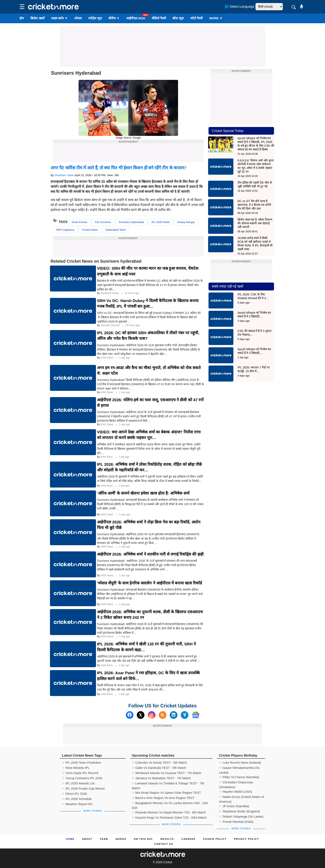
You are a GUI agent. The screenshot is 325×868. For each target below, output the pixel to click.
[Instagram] (152, 715)
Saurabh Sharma (110, 325)
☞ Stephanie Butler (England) (239, 811)
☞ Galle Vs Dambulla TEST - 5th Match (159, 768)
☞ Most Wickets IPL (76, 768)
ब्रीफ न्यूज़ (178, 18)
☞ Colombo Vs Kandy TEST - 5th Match (159, 763)
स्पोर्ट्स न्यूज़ (95, 18)
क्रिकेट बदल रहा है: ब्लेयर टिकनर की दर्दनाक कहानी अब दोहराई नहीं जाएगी (255, 223)
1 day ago (125, 358)
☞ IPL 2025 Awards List (78, 783)
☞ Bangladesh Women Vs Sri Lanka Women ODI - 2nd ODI (170, 804)
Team (104, 839)
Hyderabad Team (116, 230)
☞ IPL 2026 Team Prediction (81, 763)
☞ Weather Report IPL (77, 804)
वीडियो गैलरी (159, 18)
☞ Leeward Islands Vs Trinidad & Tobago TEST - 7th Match (168, 784)
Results (167, 839)
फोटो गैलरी (196, 18)
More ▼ (216, 18)
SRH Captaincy (65, 230)
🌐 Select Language (240, 7)
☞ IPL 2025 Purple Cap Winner (84, 788)
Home (70, 839)
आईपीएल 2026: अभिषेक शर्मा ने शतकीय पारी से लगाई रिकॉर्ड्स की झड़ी (150, 554)
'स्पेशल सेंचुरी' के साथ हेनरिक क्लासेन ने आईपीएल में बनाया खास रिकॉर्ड (149, 583)
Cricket (168, 862)
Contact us (164, 844)
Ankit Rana (107, 457)
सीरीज (114, 18)
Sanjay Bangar (186, 222)
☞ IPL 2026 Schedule (77, 799)
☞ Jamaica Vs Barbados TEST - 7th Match (161, 778)
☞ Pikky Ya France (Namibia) (239, 777)
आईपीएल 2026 (136, 18)
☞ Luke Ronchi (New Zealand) (240, 763)
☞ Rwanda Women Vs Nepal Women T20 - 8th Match (169, 812)
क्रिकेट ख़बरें (37, 18)
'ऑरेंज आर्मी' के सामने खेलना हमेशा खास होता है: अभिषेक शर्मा (143, 493)
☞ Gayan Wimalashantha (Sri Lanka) (239, 768)
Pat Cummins (103, 222)
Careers (188, 839)
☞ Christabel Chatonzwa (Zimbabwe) (236, 783)
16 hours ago (132, 293)
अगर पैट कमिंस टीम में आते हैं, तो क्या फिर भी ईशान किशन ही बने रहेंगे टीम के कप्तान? (118, 168)
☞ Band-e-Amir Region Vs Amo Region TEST (163, 798)
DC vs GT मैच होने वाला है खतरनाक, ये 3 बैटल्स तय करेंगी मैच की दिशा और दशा (254, 205)
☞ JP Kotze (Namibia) (234, 806)
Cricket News (90, 230)
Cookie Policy (215, 839)
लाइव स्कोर (59, 18)
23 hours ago (132, 325)
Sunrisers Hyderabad (131, 222)
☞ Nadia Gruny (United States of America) (241, 797)
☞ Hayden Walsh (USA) (235, 792)
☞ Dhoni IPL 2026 (74, 794)
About (87, 839)
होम (22, 18)
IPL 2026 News (161, 222)
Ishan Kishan (79, 222)
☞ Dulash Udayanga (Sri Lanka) (241, 816)
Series (121, 839)
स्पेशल (78, 18)
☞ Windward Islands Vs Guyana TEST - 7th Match (167, 773)
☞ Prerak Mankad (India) (236, 822)
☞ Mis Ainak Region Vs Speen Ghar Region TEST (166, 793)
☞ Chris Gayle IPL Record (80, 773)
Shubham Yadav (64, 175)
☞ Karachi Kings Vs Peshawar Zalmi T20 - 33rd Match (169, 817)
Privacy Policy (247, 839)
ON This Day (143, 839)
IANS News (107, 358)
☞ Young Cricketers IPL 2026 (82, 778)
